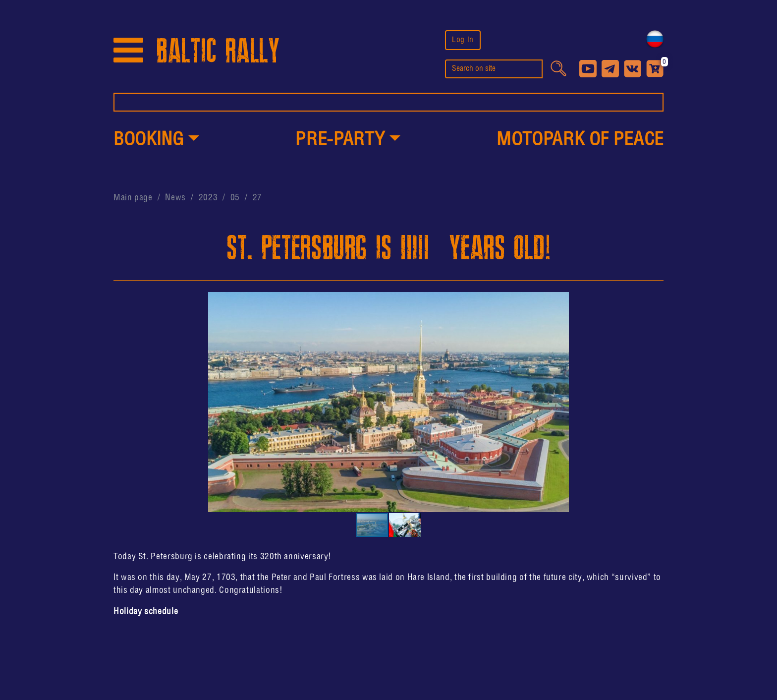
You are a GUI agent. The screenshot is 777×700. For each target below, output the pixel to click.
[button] (156, 141)
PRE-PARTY (340, 140)
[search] (494, 69)
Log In (463, 40)
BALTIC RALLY (218, 51)
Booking (148, 140)
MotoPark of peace (580, 140)
